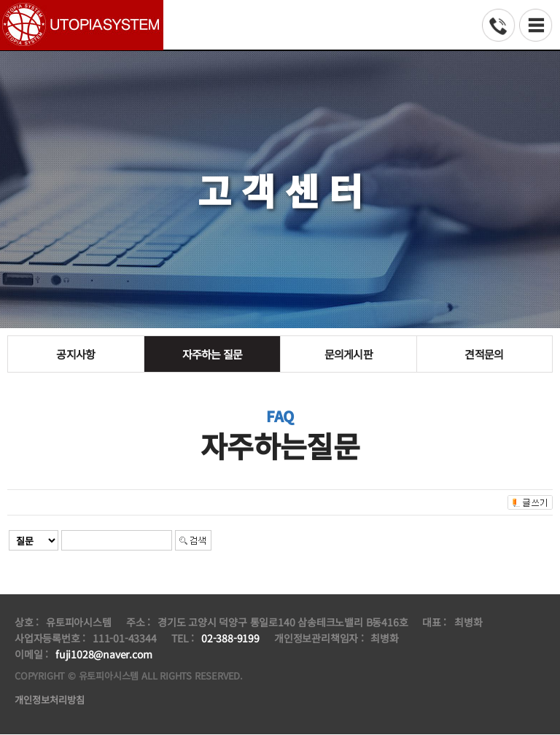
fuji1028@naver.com (104, 654)
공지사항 (75, 354)
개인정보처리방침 (52, 700)
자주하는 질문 (211, 354)
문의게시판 (348, 354)
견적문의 (485, 354)
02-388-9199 (230, 638)
